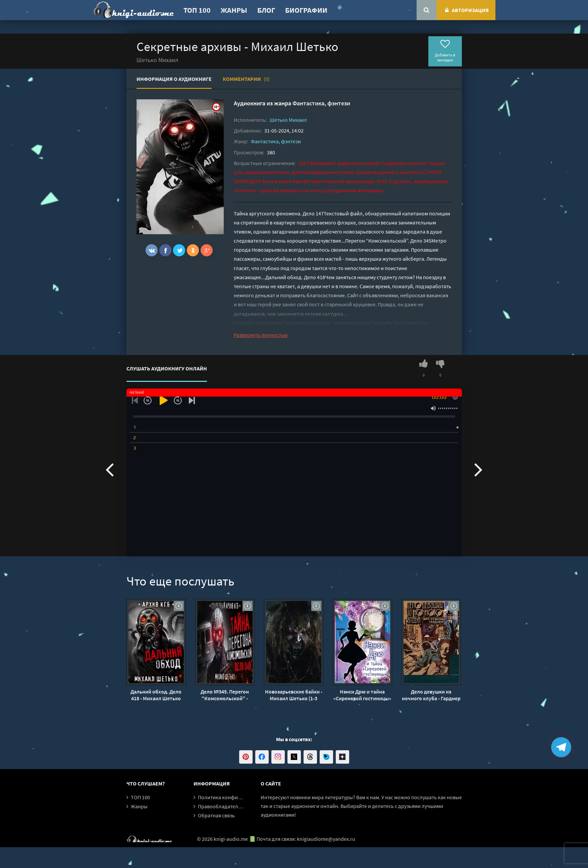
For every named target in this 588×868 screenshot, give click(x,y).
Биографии (306, 10)
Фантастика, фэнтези (321, 103)
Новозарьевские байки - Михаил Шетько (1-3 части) (294, 695)
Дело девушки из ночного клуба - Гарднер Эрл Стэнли (431, 695)
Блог (266, 10)
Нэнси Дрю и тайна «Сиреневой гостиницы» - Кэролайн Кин (362, 695)
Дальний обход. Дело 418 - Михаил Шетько (156, 695)
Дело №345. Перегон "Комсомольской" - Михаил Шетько (225, 695)
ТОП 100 (197, 10)
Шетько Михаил (288, 120)
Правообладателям (221, 806)
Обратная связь (216, 815)
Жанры (234, 10)
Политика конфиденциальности (236, 797)
